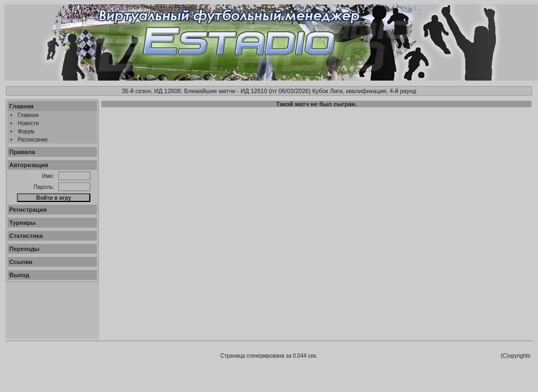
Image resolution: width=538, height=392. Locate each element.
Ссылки (21, 262)
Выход (19, 275)
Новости (29, 123)
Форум (26, 131)
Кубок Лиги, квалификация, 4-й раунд (364, 91)
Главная (22, 106)
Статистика (26, 236)
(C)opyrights (516, 356)
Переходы (25, 249)
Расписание (33, 140)
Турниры (23, 223)
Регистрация (28, 210)
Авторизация (29, 165)
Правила (22, 152)
